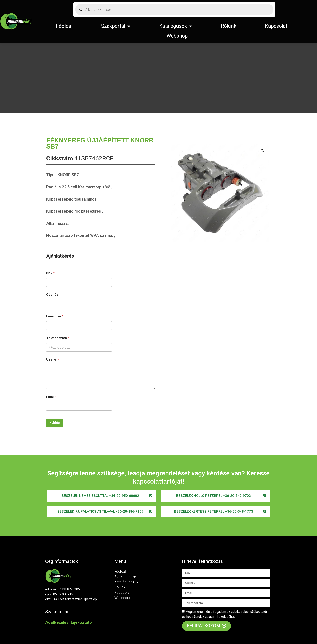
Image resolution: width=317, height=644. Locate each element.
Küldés (55, 423)
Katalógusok (176, 26)
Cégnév (52, 295)
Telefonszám (58, 338)
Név (50, 273)
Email (51, 397)
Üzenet (53, 360)
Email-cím (55, 316)
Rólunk (229, 26)
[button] (102, 496)
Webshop (177, 36)
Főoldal (64, 26)
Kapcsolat (276, 26)
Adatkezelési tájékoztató (69, 622)
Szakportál (116, 26)
